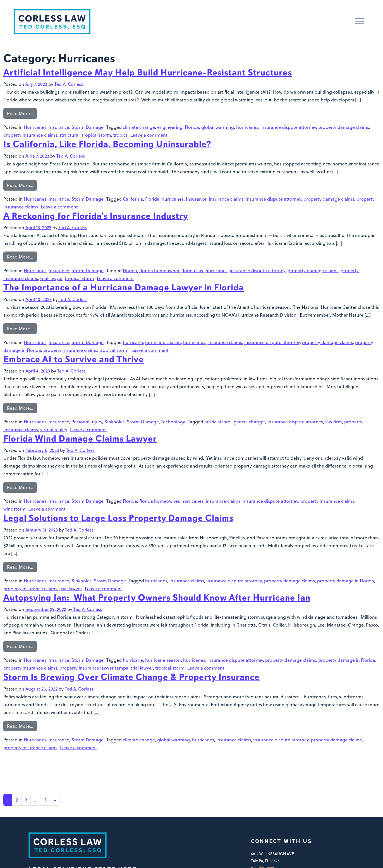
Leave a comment (149, 135)
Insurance (59, 127)
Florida (192, 127)
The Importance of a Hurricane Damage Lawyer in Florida (124, 287)
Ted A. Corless (68, 84)
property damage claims (344, 127)
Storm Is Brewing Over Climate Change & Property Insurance (131, 677)
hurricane (133, 342)
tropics (120, 135)
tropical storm (96, 135)
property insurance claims (30, 135)
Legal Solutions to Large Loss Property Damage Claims (118, 518)
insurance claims (226, 199)
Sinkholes (114, 422)
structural (70, 135)
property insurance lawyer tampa (94, 668)
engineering (170, 127)
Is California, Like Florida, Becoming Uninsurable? (107, 144)
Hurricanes (35, 127)
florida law (192, 270)
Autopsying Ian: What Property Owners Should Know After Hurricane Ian (157, 598)
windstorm (15, 509)
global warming (218, 127)
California (133, 199)
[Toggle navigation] (360, 22)
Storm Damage (88, 127)
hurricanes (247, 127)
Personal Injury (87, 422)
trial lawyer (51, 278)
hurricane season (163, 342)
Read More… (20, 113)
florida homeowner (159, 270)
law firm (334, 422)
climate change (139, 127)
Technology (173, 422)
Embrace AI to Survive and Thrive (74, 359)
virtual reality (54, 429)
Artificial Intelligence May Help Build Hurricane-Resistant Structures (148, 73)
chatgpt (257, 422)
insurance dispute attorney (288, 127)
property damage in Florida (346, 581)
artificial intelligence (225, 422)
